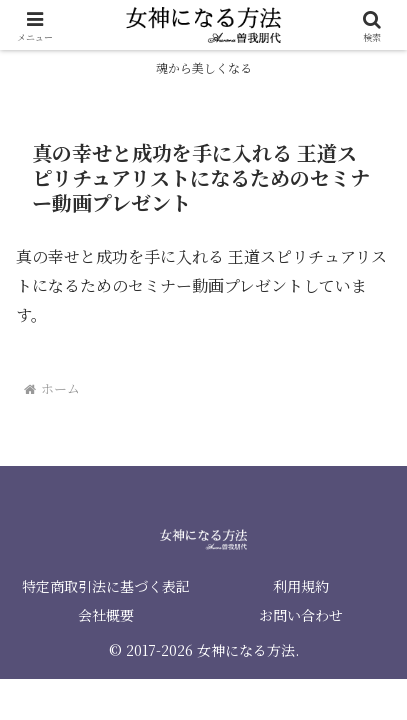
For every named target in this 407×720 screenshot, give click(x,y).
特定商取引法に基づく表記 (106, 586)
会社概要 (106, 615)
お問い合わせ (301, 615)
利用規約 (301, 586)
